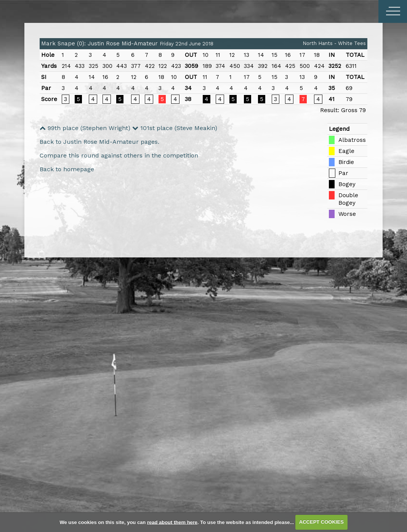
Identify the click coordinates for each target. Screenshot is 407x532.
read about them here (172, 522)
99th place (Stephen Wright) (85, 128)
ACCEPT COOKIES (321, 522)
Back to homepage (67, 169)
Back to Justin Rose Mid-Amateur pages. (99, 142)
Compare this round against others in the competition (119, 155)
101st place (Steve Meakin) (175, 128)
